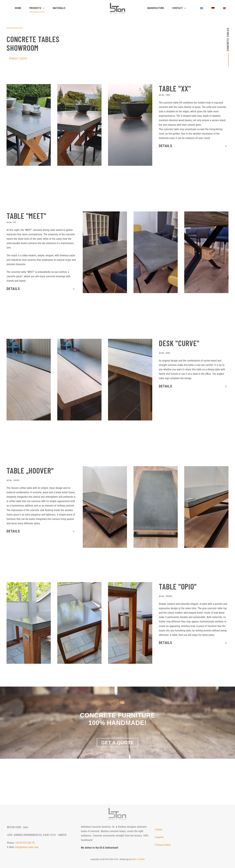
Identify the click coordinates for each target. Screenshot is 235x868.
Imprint (160, 837)
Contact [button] (179, 8)
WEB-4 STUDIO (138, 859)
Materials (59, 8)
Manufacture (156, 8)
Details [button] (165, 146)
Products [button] (37, 8)
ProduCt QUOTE (18, 58)
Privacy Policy (163, 845)
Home (18, 8)
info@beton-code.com (27, 847)
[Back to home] (117, 8)
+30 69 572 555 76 (25, 843)
